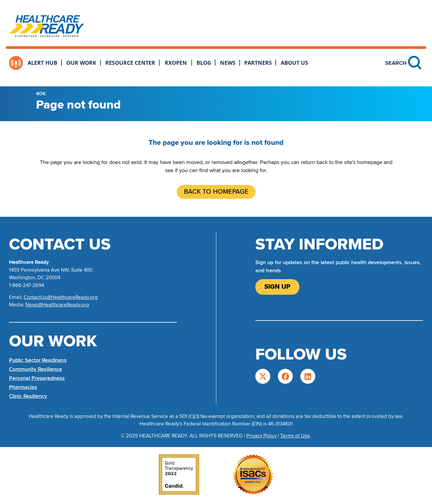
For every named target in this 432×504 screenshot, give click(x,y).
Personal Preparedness (37, 378)
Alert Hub (42, 63)
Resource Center (130, 63)
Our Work (81, 63)
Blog (204, 63)
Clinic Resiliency (28, 396)
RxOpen (176, 63)
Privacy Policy (261, 436)
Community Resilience (35, 369)
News (228, 63)
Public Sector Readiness (38, 360)
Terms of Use (295, 436)
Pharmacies (23, 387)
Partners (258, 63)
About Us (294, 63)
